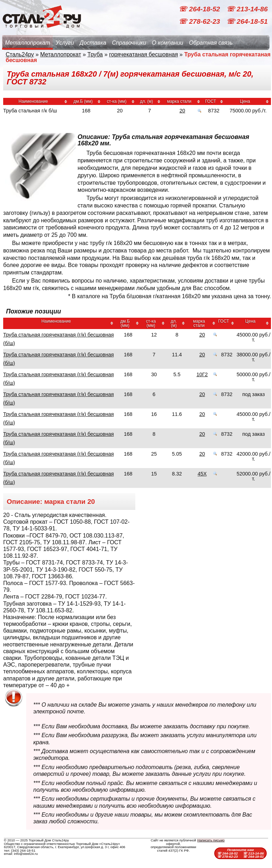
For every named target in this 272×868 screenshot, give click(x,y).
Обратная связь (211, 43)
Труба (95, 54)
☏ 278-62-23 (200, 21)
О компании (168, 43)
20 (182, 111)
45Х (202, 474)
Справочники (129, 43)
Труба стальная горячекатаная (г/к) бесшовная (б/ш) (58, 339)
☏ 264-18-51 (247, 21)
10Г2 (202, 374)
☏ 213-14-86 (247, 9)
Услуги (65, 43)
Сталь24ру (20, 54)
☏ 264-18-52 (200, 9)
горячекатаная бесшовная (143, 54)
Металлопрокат (27, 43)
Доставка (93, 43)
